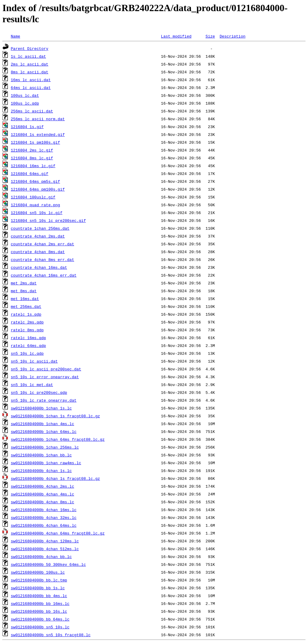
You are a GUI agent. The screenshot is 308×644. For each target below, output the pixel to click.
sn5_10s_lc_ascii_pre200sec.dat (46, 369)
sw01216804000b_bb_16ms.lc (40, 603)
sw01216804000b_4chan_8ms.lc (43, 502)
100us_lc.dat (25, 95)
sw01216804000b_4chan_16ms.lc (44, 510)
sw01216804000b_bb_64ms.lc (40, 619)
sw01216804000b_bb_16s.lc (39, 611)
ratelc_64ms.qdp (28, 345)
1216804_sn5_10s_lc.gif (37, 213)
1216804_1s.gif (27, 127)
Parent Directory (30, 48)
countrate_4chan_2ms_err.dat (43, 244)
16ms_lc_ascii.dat (31, 80)
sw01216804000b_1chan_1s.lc (41, 408)
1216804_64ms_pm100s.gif (38, 189)
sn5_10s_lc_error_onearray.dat (45, 377)
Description (233, 36)
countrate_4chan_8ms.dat (38, 252)
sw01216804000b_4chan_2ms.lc (43, 486)
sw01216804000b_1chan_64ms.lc (44, 431)
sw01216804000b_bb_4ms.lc (39, 596)
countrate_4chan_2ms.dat (38, 236)
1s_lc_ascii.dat (28, 56)
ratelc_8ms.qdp (27, 330)
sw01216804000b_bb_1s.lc (38, 588)
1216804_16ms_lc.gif (33, 166)
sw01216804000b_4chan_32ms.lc (44, 517)
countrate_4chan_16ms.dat (39, 267)
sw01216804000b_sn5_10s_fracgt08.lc (51, 635)
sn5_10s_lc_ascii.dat (34, 361)
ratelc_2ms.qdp (27, 322)
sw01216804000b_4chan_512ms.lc (45, 549)
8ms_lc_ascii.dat (30, 72)
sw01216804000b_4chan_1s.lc (41, 471)
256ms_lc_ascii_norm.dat (38, 119)
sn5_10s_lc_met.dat (32, 385)
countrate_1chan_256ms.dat (40, 228)
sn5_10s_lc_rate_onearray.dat (44, 400)
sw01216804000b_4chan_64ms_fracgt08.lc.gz (58, 533)
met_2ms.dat (24, 283)
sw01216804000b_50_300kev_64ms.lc (48, 564)
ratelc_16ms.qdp (28, 338)
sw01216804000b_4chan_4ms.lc (43, 494)
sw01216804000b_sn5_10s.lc (40, 627)
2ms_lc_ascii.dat (30, 64)
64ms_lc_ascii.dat (31, 87)
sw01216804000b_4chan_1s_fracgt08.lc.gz (55, 478)
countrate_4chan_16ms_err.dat (44, 275)
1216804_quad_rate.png (35, 205)
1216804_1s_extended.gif (38, 134)
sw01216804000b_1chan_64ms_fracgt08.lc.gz (58, 439)
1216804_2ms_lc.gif (32, 150)
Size (210, 36)
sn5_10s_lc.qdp (27, 353)
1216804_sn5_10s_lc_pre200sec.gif (48, 220)
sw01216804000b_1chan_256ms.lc (45, 447)
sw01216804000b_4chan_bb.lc (41, 557)
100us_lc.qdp (25, 103)
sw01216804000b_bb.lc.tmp (39, 580)
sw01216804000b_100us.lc (38, 572)
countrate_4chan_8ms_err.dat (43, 259)
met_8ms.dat (24, 291)
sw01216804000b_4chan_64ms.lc (44, 525)
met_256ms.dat (26, 306)
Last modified (176, 36)
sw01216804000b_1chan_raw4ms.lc (46, 463)
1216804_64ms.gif (30, 173)
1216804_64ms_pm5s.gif (35, 181)
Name (15, 36)
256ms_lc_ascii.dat (32, 111)
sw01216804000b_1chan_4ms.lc (43, 424)
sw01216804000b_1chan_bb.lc (41, 455)
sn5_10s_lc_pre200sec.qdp (39, 392)
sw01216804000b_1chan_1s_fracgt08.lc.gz (55, 416)
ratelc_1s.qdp (26, 314)
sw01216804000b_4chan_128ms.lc (45, 541)
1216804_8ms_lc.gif (32, 158)
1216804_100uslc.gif (33, 197)
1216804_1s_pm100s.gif (35, 142)
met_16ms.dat (25, 299)
